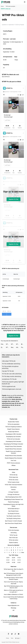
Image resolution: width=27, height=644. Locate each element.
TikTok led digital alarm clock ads (12, 389)
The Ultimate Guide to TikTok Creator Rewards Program (14, 579)
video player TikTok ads (9, 361)
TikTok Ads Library (14, 480)
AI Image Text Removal (13, 495)
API (13, 610)
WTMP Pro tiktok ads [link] (6, 9)
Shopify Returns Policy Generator (13, 456)
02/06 (13, 558)
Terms (12, 638)
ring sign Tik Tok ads (8, 371)
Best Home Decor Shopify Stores (14, 523)
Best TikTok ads (13, 538)
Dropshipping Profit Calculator (13, 442)
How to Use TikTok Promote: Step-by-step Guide (14, 583)
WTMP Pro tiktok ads (8, 344)
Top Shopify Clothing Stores (13, 519)
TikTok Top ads (13, 535)
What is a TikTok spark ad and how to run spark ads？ (13, 591)
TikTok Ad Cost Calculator (13, 439)
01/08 (13, 562)
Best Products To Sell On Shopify (13, 521)
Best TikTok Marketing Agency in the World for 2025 (13, 587)
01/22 (19, 558)
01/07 (19, 562)
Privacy (7, 638)
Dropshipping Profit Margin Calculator (13, 444)
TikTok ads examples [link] (11, 6)
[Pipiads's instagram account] (19, 634)
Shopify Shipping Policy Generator (13, 458)
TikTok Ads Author (13, 540)
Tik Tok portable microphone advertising (10, 367)
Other (22, 553)
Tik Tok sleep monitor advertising (11, 376)
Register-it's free (14, 199)
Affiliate (13, 465)
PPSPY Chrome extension (13, 463)
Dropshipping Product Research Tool (13, 499)
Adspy (13, 472)
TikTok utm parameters (13, 424)
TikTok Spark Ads (14, 477)
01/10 (19, 560)
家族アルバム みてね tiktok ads (24, 344)
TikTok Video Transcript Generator (14, 485)
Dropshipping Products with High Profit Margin (13, 505)
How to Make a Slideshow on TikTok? (13, 594)
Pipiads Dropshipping (13, 502)
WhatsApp (14, 608)
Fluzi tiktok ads (24, 347)
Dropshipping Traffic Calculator (13, 434)
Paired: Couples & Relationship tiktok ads (3, 344)
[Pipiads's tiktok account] (15, 634)
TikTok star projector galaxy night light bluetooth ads (13, 383)
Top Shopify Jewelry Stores (13, 516)
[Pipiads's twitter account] (12, 634)
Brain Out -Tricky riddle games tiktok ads (13, 347)
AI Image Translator (13, 492)
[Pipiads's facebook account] (8, 634)
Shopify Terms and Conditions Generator (13, 452)
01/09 (8, 562)
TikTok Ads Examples (13, 530)
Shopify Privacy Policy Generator (13, 446)
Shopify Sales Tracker (13, 422)
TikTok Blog (14, 533)
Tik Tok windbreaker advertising (11, 364)
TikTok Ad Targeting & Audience (14, 427)
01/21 (8, 560)
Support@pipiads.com (13, 605)
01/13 (13, 560)
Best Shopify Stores (13, 511)
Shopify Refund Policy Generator (13, 449)
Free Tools (14, 461)
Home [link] (2, 6)
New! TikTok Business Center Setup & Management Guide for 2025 (14, 574)
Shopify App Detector (13, 432)
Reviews (13, 490)
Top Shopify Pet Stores (14, 514)
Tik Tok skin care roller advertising (12, 374)
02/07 (8, 558)
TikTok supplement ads (9, 386)
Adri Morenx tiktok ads (19, 347)
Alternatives (13, 487)
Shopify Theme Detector (13, 429)
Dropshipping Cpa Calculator (13, 437)
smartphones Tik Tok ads (9, 379)
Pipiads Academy (13, 543)
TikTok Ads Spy (13, 475)
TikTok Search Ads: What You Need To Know (13, 570)
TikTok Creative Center (13, 482)
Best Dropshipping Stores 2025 (13, 497)
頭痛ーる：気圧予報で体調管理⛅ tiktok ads (3, 347)
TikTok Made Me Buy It (13, 509)
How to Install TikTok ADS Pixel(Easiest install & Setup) (13, 598)
